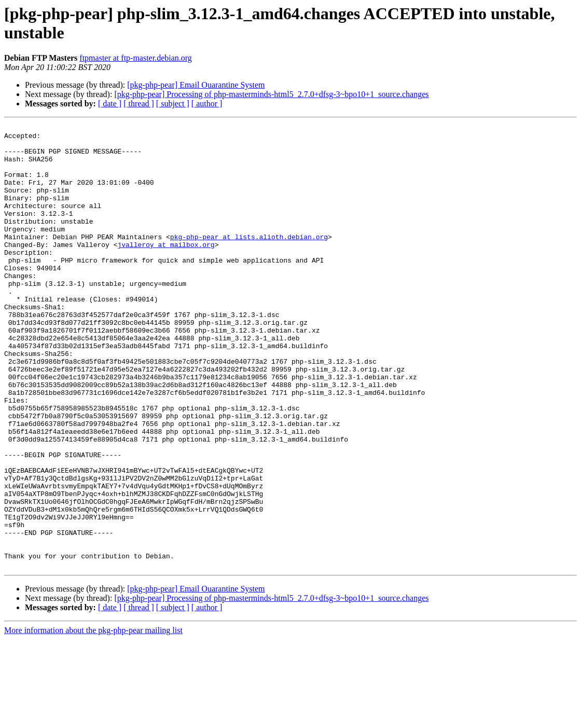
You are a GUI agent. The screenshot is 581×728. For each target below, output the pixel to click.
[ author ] (207, 104)
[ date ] (110, 104)
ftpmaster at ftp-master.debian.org (136, 58)
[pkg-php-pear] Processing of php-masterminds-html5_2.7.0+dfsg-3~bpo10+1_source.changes (271, 94)
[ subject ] (173, 104)
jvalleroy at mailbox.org (166, 269)
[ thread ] (139, 104)
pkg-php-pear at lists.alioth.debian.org (249, 260)
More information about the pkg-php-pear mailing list (93, 719)
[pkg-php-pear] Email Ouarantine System (196, 85)
